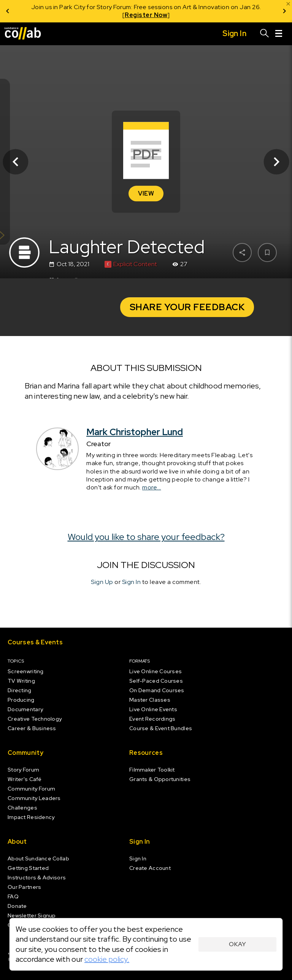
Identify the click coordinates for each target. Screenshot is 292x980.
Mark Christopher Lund (135, 432)
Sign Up (102, 582)
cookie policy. (107, 959)
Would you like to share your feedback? (146, 537)
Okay (237, 944)
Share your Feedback (187, 307)
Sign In (132, 582)
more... (152, 487)
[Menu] (279, 34)
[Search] (265, 34)
